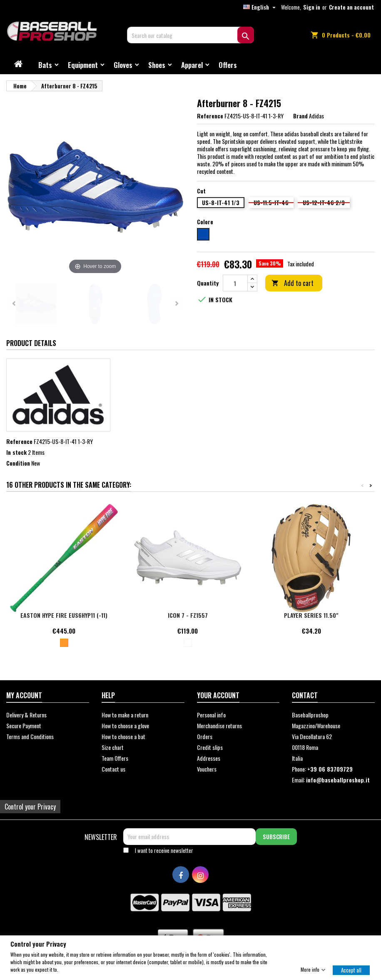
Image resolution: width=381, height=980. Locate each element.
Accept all (351, 970)
